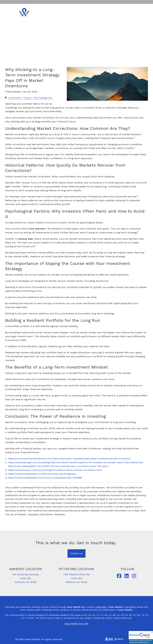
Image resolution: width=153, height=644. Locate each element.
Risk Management (43, 98)
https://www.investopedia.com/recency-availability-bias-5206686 (45, 478)
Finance (27, 98)
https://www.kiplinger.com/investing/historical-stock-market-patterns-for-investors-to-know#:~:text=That (69, 462)
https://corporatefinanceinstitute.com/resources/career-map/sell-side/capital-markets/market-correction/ (69, 459)
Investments (15, 98)
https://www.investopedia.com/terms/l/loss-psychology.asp (42, 474)
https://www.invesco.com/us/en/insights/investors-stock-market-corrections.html (55, 470)
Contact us (76, 553)
